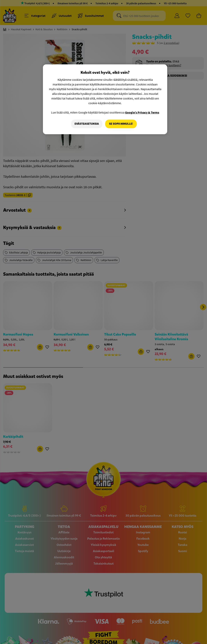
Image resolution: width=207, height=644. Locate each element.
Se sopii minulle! (121, 124)
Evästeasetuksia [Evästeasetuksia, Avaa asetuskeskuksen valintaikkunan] (87, 124)
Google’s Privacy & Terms (142, 112)
